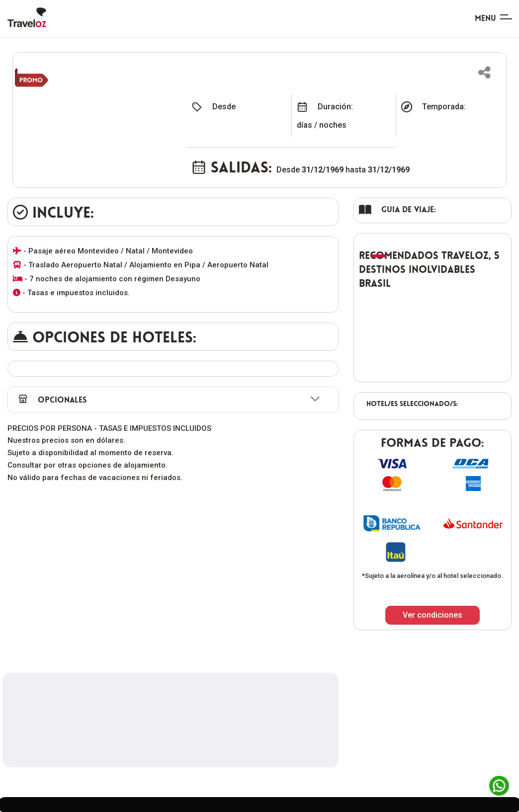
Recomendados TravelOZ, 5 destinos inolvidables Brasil (429, 269)
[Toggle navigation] (493, 19)
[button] (484, 73)
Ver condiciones (432, 615)
